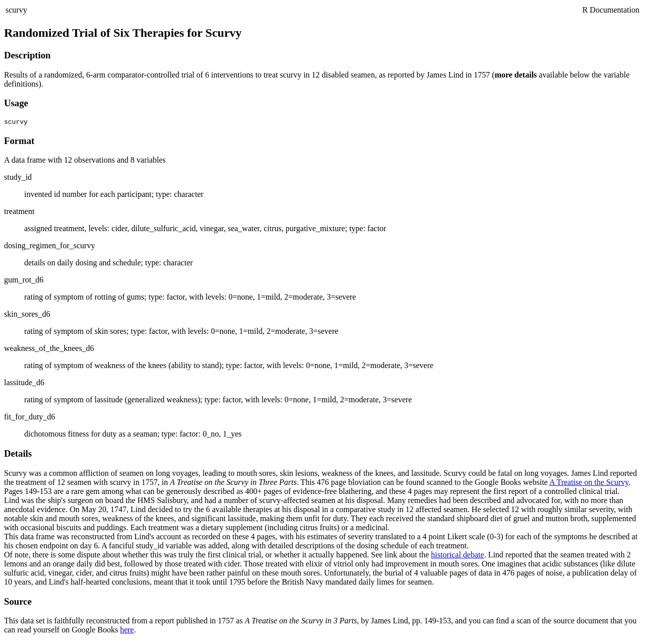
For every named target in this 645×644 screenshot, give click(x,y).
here (127, 631)
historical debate (457, 556)
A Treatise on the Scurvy (589, 484)
